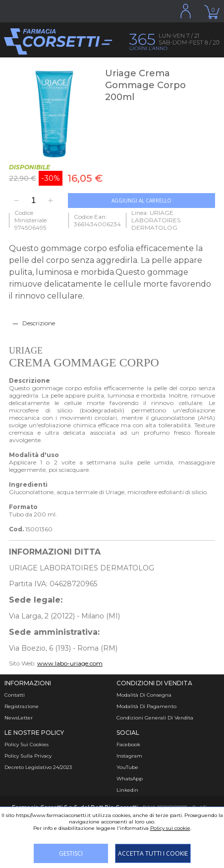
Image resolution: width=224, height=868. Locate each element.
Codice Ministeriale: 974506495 (31, 220)
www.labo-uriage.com (70, 663)
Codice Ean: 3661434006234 (97, 220)
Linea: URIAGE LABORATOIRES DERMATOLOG (156, 220)
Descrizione (39, 323)
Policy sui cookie (170, 828)
